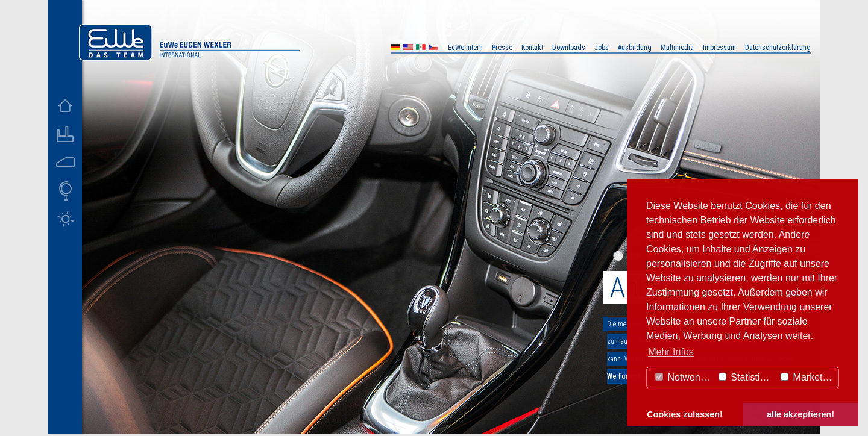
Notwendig (684, 377)
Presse (502, 48)
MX (421, 48)
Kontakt (532, 48)
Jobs (602, 48)
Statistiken (747, 377)
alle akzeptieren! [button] (800, 414)
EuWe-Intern (465, 48)
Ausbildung (635, 48)
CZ (433, 48)
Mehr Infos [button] (671, 352)
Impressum (719, 48)
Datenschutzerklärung (778, 48)
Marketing (808, 377)
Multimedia (677, 48)
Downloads (569, 48)
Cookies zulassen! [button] (685, 414)
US (408, 48)
